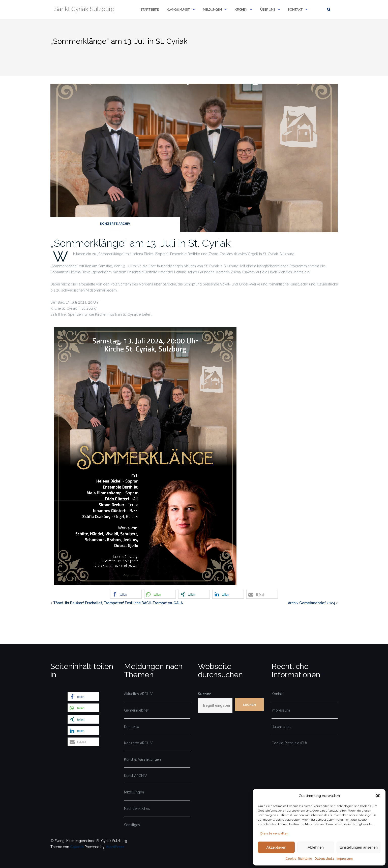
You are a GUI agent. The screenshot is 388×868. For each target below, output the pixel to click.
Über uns (268, 9)
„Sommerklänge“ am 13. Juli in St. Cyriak (141, 243)
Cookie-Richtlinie (299, 859)
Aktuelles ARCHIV (138, 694)
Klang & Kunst (178, 9)
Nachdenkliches (137, 809)
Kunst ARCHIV (136, 776)
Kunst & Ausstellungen (142, 759)
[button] (378, 796)
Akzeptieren (276, 847)
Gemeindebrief (136, 710)
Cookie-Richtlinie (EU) (289, 743)
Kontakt (295, 9)
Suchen (205, 694)
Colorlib (77, 847)
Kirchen (241, 9)
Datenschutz (324, 859)
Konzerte (131, 727)
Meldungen (212, 9)
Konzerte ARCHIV (115, 224)
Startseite (150, 9)
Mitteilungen (134, 792)
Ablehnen (316, 847)
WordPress (115, 847)
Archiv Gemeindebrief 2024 (311, 603)
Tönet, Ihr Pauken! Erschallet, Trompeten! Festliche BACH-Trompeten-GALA (118, 603)
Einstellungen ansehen (359, 847)
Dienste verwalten (274, 833)
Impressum (345, 859)
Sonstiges (132, 825)
